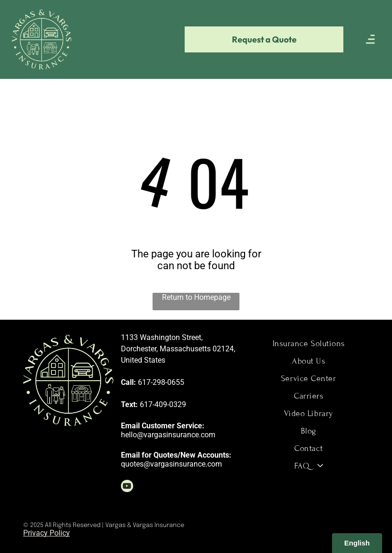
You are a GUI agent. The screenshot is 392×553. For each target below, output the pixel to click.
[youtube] (127, 487)
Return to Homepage (196, 297)
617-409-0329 (163, 404)
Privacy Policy (47, 533)
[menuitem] (309, 344)
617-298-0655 (161, 382)
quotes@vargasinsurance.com (171, 464)
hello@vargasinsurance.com (168, 435)
